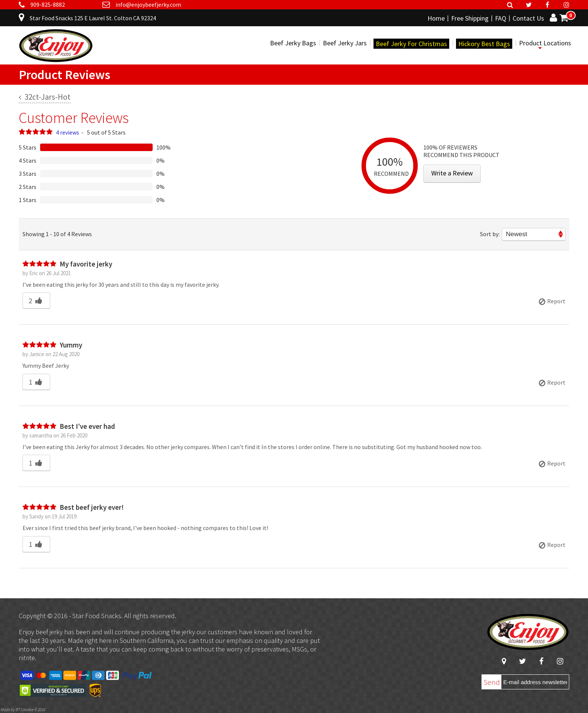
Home (436, 18)
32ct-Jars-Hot (45, 97)
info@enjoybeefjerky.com (148, 4)
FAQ (501, 18)
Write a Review (452, 173)
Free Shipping (470, 18)
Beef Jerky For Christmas (411, 44)
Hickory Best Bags (484, 44)
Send (492, 682)
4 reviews (67, 132)
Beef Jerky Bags (293, 43)
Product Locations (545, 43)
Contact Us (528, 18)
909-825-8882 (48, 4)
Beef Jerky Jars (345, 43)
